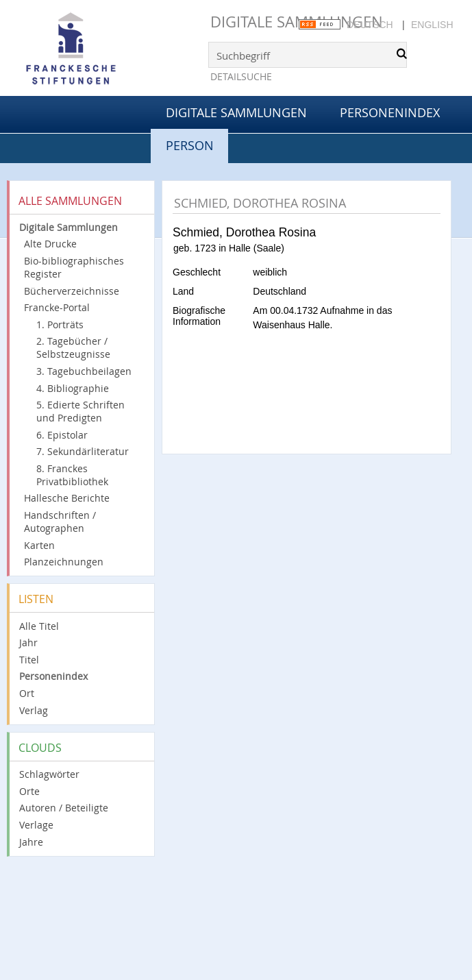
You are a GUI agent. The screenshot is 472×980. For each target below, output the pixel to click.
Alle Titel (39, 626)
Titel (29, 660)
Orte (29, 791)
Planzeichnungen (64, 562)
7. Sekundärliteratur (83, 451)
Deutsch (370, 25)
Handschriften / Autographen (60, 522)
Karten (39, 545)
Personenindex (390, 112)
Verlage (36, 825)
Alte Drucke (50, 244)
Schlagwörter (49, 774)
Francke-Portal (57, 307)
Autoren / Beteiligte (64, 808)
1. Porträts (60, 324)
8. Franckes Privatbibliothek (72, 475)
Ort (27, 693)
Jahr (28, 642)
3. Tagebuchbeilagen (84, 371)
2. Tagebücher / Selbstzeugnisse (73, 347)
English (432, 25)
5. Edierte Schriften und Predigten (80, 411)
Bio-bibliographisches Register (74, 267)
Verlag (34, 710)
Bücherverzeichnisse (72, 291)
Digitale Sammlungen (297, 22)
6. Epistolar (62, 435)
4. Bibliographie (73, 388)
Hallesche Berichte (67, 498)
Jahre (31, 842)
